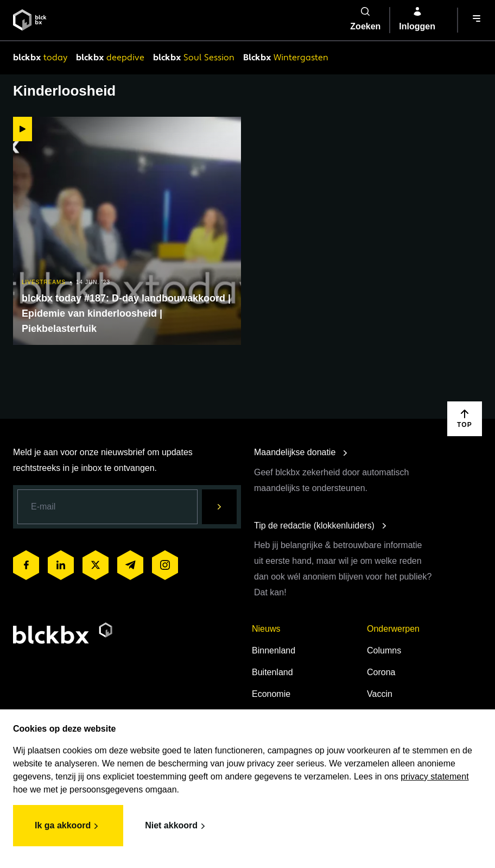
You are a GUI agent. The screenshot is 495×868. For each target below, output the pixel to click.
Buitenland (272, 672)
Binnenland (274, 650)
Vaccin (380, 694)
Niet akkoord (177, 826)
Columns (384, 650)
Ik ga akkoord (68, 826)
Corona (381, 672)
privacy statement (434, 776)
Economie (271, 694)
